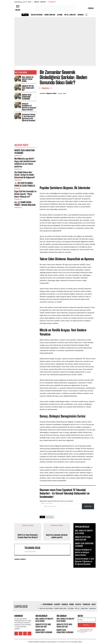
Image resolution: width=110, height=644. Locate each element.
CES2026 (17, 181)
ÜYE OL (87, 625)
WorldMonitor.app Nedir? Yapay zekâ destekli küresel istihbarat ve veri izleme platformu (24, 157)
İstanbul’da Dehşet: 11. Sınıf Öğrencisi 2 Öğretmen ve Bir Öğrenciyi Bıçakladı (29, 113)
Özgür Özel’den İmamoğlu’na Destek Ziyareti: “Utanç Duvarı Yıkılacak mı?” (25, 187)
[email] (87, 620)
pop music (50, 517)
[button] (86, 15)
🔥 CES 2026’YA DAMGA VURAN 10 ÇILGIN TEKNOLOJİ (24, 178)
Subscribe (88, 506)
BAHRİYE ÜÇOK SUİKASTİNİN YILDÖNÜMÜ (26, 96)
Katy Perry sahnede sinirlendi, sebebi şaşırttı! (57, 536)
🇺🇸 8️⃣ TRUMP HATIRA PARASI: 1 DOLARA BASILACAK (25, 196)
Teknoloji (18, 151)
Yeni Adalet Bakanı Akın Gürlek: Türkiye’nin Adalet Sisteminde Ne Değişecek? (25, 168)
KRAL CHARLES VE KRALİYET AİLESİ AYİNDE (29, 79)
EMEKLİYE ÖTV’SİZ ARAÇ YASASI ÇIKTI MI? (29, 87)
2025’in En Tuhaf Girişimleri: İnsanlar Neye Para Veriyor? (28, 536)
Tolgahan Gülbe (51, 93)
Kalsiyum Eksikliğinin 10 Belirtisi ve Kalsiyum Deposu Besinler (29, 104)
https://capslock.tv (30, 552)
